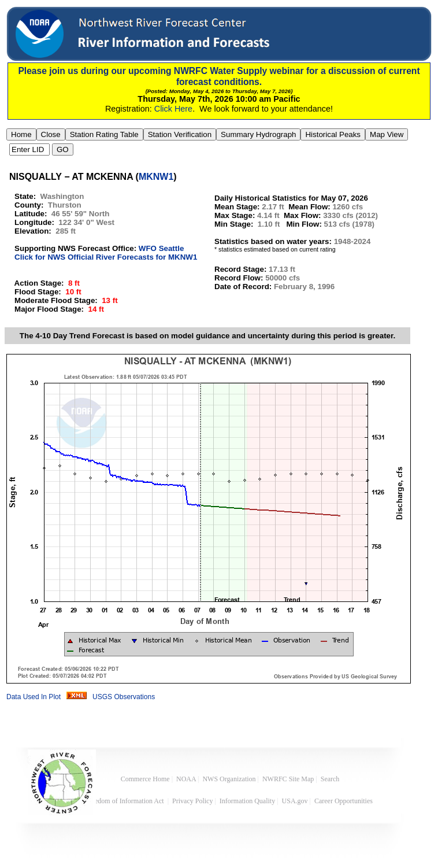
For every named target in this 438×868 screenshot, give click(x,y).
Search (330, 779)
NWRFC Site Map (288, 779)
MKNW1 (156, 177)
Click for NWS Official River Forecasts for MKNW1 (106, 257)
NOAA (186, 779)
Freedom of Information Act (126, 801)
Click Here (173, 109)
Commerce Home (145, 779)
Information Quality (247, 801)
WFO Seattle (162, 248)
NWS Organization (229, 779)
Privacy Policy (192, 801)
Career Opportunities (344, 801)
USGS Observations (124, 697)
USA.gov (295, 801)
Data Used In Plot (34, 697)
